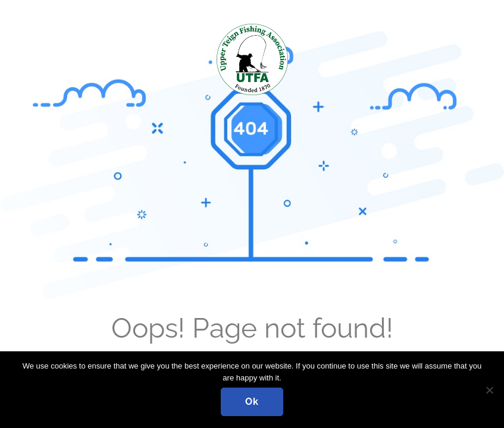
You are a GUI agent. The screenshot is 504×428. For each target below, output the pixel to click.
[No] (489, 390)
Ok (252, 402)
